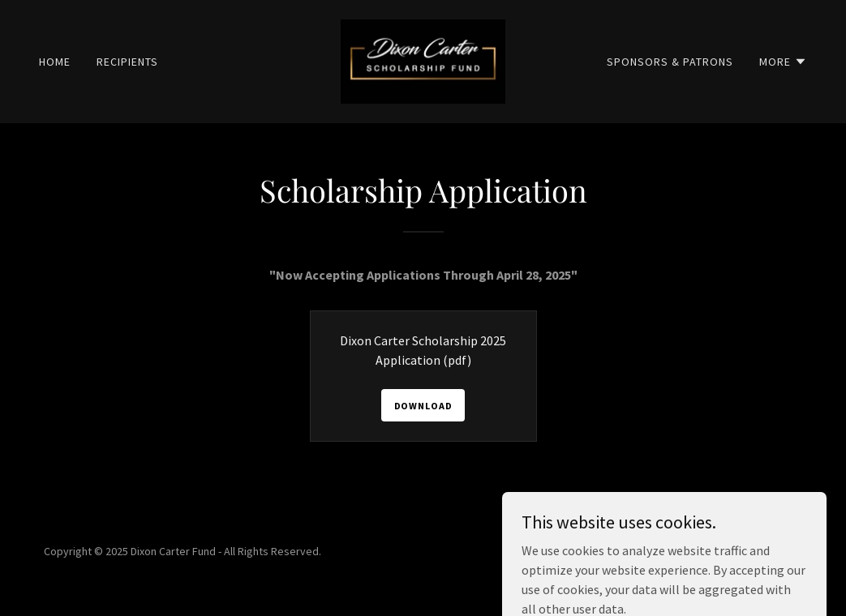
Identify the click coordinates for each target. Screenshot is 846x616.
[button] (783, 62)
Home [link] (55, 62)
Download (423, 406)
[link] (423, 60)
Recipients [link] (127, 62)
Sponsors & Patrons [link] (670, 62)
